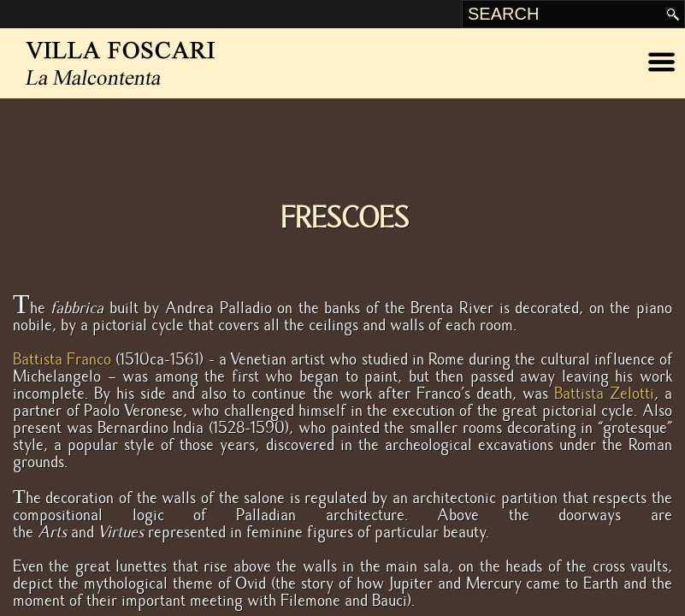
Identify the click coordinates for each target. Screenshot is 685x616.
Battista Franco (62, 359)
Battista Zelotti (604, 394)
